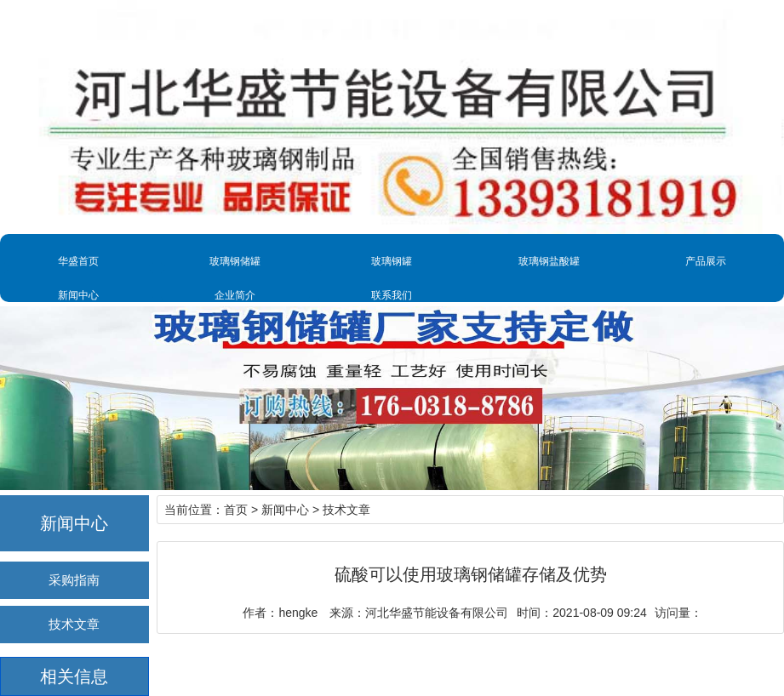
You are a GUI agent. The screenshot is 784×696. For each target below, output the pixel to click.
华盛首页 (78, 261)
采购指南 (74, 580)
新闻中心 (78, 295)
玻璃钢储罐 (235, 261)
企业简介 (235, 295)
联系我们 (392, 295)
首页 (236, 510)
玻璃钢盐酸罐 (549, 261)
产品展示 (706, 261)
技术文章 (74, 624)
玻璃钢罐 (392, 261)
